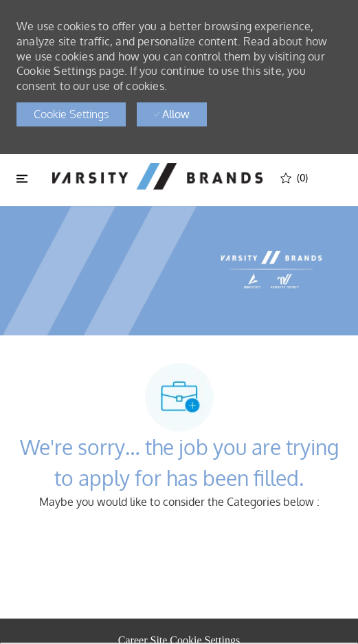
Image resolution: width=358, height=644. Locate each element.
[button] (71, 114)
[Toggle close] (22, 178)
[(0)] (294, 177)
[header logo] (157, 176)
